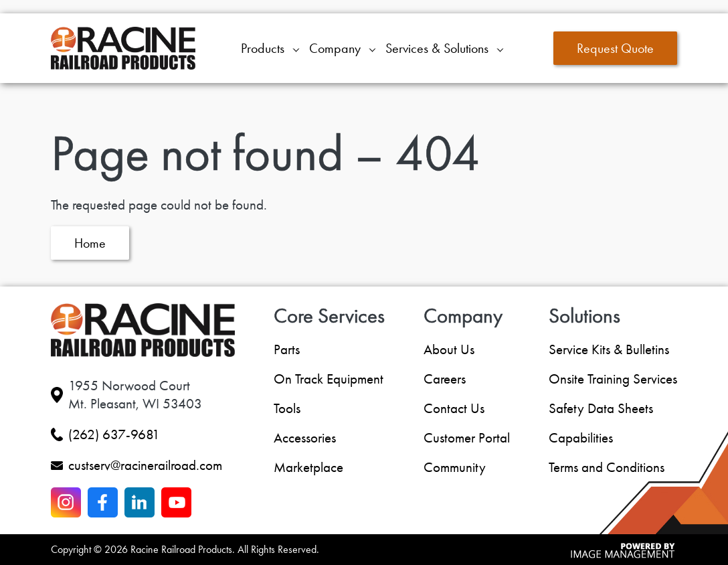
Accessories (305, 438)
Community (455, 467)
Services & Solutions (437, 48)
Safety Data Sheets (601, 408)
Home (90, 243)
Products (263, 48)
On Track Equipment (329, 379)
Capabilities (581, 438)
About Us (449, 349)
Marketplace (308, 467)
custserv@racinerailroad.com (145, 465)
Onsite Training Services (613, 379)
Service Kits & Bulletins (609, 349)
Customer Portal (467, 438)
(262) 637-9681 (114, 434)
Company (335, 48)
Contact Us (454, 408)
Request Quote (615, 48)
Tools (287, 408)
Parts (287, 349)
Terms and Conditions (607, 467)
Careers (445, 379)
